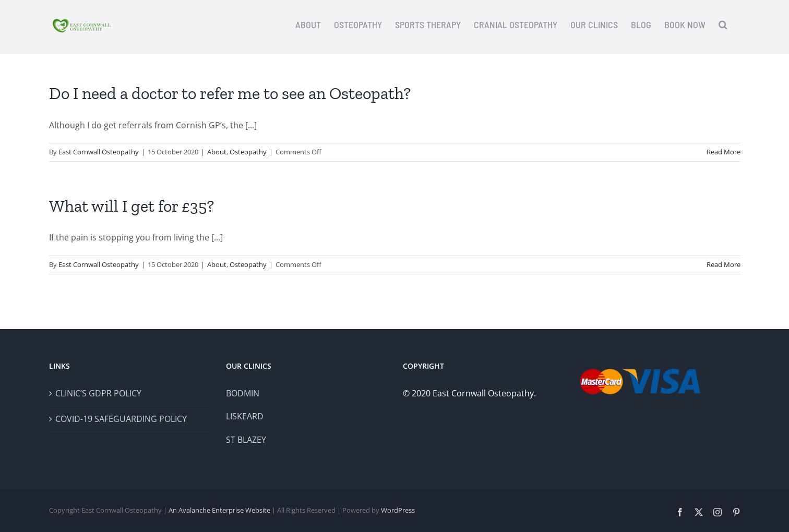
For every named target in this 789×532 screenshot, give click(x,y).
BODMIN (243, 393)
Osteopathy (248, 152)
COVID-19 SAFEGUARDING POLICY (121, 419)
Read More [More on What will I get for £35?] (724, 264)
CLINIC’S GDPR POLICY (98, 393)
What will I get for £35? (131, 206)
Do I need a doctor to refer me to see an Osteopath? (230, 93)
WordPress (398, 510)
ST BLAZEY (246, 440)
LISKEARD (245, 416)
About (217, 152)
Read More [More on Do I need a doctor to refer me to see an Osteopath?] (724, 152)
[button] (723, 25)
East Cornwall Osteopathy (99, 152)
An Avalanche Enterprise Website (219, 510)
